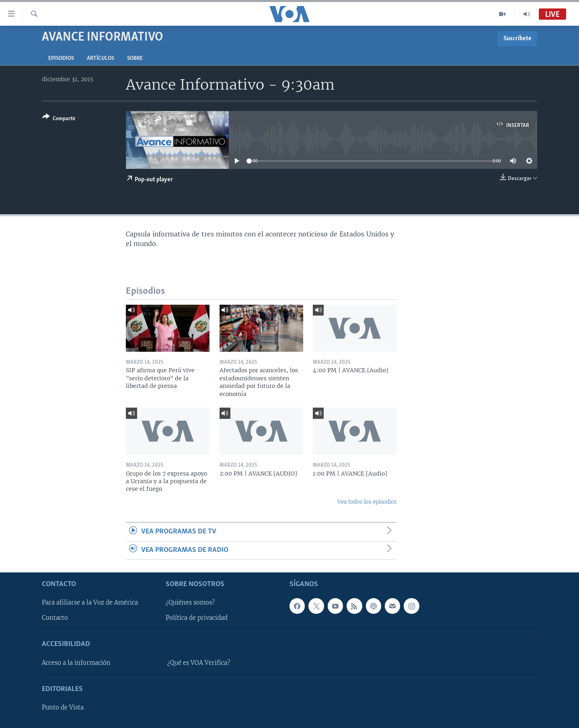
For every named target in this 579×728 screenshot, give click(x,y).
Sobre (135, 58)
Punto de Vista (63, 707)
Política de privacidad (197, 618)
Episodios (61, 58)
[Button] (59, 119)
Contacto (55, 618)
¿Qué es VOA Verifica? (199, 663)
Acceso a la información (76, 663)
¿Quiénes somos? (190, 603)
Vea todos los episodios (367, 502)
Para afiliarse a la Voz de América (90, 603)
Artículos (101, 58)
